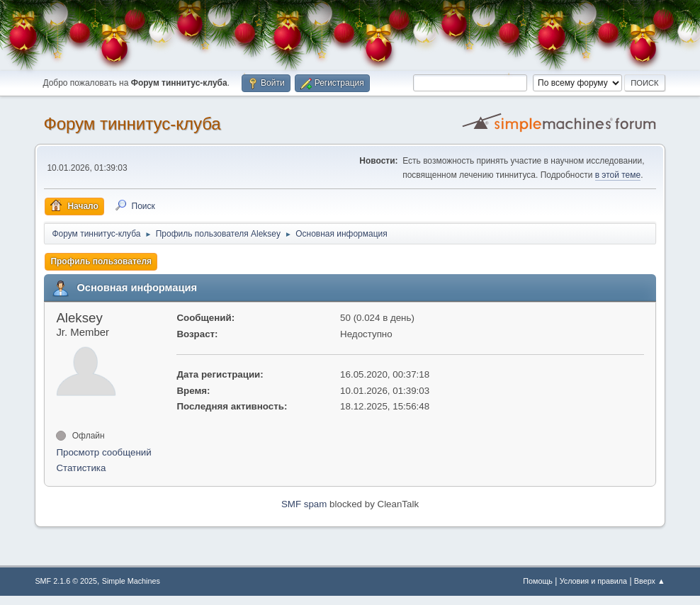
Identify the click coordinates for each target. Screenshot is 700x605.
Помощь (538, 581)
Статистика (81, 468)
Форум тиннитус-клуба (132, 124)
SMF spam (304, 504)
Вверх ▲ (650, 581)
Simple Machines (131, 581)
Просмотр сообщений (103, 452)
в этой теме (618, 175)
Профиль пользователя (101, 261)
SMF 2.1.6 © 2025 (66, 581)
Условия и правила (593, 581)
